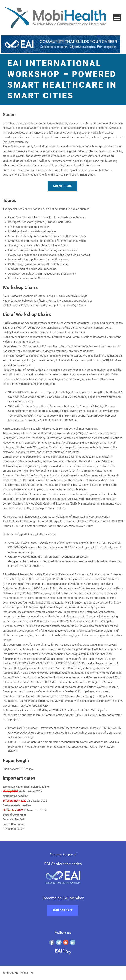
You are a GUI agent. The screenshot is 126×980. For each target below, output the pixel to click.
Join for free (63, 910)
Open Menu (117, 18)
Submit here (63, 186)
